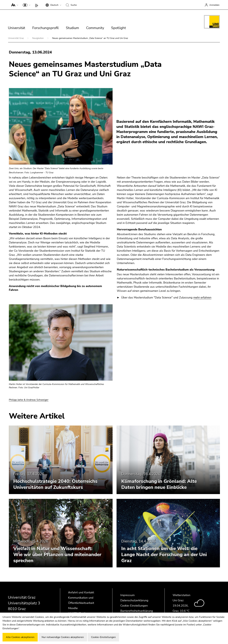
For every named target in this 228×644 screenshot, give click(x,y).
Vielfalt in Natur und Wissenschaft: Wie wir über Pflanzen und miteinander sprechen (57, 555)
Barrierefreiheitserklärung (137, 611)
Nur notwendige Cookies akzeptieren (63, 637)
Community (95, 28)
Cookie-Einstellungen (134, 606)
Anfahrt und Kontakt (81, 592)
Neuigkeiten (38, 38)
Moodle (73, 608)
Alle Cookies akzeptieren (20, 637)
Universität (17, 28)
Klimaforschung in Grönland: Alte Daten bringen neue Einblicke (159, 484)
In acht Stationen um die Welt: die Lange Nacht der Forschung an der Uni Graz (164, 555)
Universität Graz (16, 38)
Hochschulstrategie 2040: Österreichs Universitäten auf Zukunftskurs (55, 484)
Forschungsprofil (46, 28)
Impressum (127, 595)
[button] (14, 5)
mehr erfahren (202, 297)
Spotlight (119, 28)
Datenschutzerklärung (134, 600)
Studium (72, 28)
